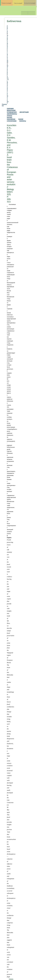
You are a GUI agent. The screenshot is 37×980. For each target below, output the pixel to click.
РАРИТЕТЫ (23, 121)
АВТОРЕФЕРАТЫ (12, 114)
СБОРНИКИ (10, 109)
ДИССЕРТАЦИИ (24, 112)
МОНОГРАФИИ (11, 110)
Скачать (11, 979)
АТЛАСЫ (9, 116)
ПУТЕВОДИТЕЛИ (12, 112)
